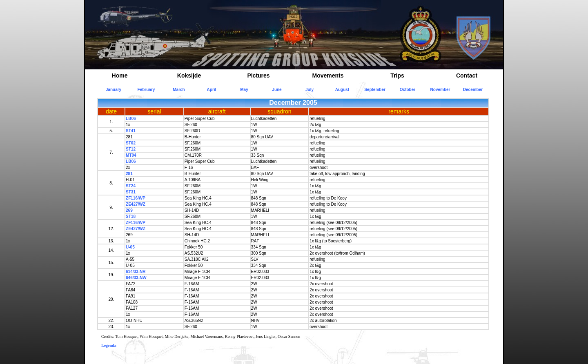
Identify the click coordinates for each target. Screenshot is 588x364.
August (342, 90)
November (440, 90)
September (375, 90)
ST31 (131, 192)
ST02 (131, 143)
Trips (397, 75)
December (473, 90)
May (244, 90)
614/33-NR (136, 272)
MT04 (131, 155)
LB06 (131, 119)
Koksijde (189, 75)
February (146, 90)
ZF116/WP (136, 198)
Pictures (258, 75)
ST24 (131, 186)
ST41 (131, 131)
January (114, 90)
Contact (467, 75)
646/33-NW (136, 278)
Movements (328, 75)
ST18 (131, 216)
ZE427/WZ (136, 204)
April (212, 90)
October (408, 90)
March (179, 90)
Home (120, 75)
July (310, 90)
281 (129, 174)
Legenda (109, 345)
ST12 (131, 149)
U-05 (130, 247)
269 (129, 210)
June (277, 90)
